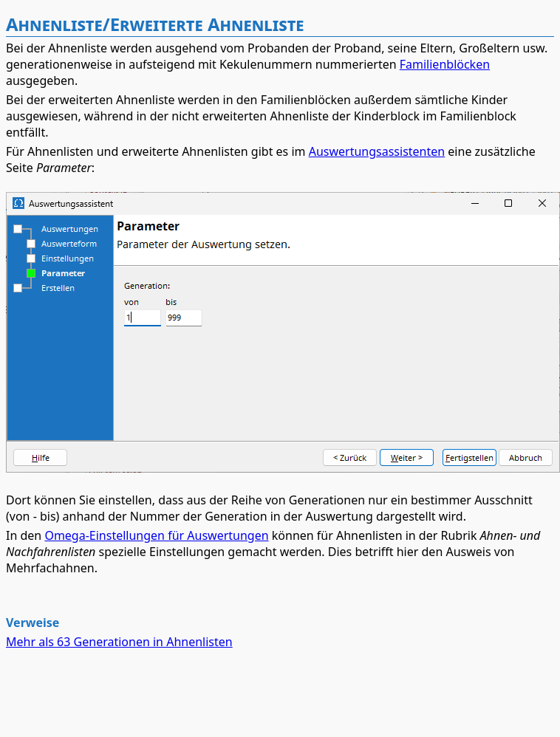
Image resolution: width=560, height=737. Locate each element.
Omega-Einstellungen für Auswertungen (156, 535)
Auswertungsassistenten (377, 151)
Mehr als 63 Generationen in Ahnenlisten (119, 642)
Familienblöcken (445, 64)
